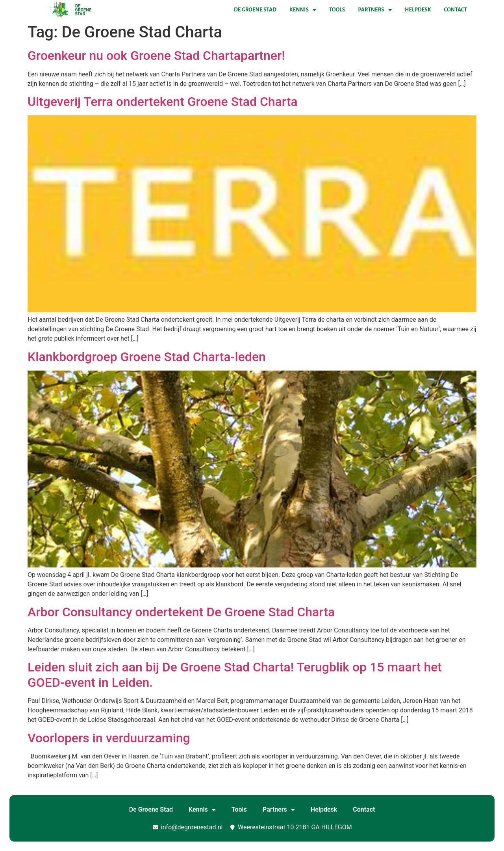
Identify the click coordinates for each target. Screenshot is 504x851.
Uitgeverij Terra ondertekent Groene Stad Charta (163, 102)
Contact (456, 10)
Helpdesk (418, 10)
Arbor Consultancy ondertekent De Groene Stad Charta (181, 612)
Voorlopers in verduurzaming (109, 738)
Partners (375, 10)
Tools (337, 10)
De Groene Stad (255, 10)
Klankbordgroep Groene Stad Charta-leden (147, 357)
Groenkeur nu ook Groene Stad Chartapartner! (156, 56)
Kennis (303, 10)
